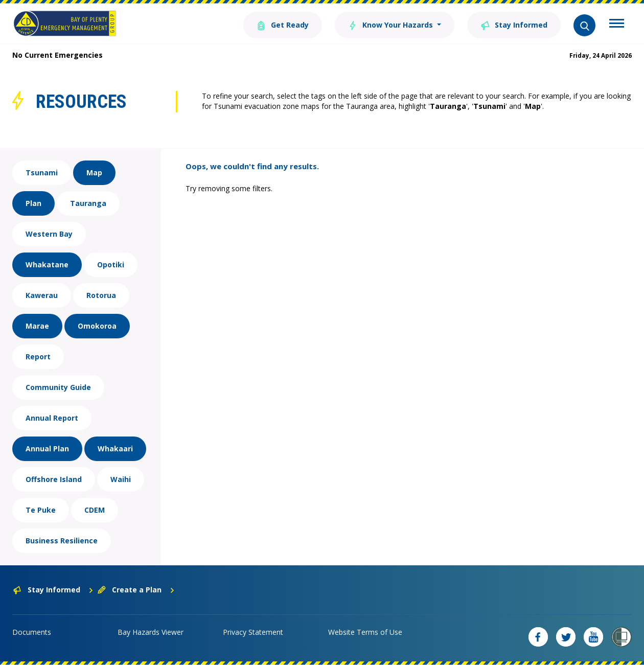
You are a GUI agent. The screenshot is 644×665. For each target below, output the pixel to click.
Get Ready (283, 24)
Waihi (121, 479)
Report (38, 357)
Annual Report (52, 418)
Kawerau (42, 295)
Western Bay (49, 234)
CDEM (95, 510)
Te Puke (41, 510)
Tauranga (88, 203)
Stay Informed (514, 24)
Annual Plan (47, 449)
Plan (33, 203)
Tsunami (42, 173)
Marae (37, 326)
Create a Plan (136, 590)
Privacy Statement (253, 632)
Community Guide (58, 387)
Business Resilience (62, 541)
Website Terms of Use (365, 632)
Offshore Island (54, 479)
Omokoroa (97, 326)
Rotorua (101, 295)
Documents (32, 632)
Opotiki (111, 265)
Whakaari (115, 449)
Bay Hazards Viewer (151, 632)
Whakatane (47, 265)
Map (94, 173)
